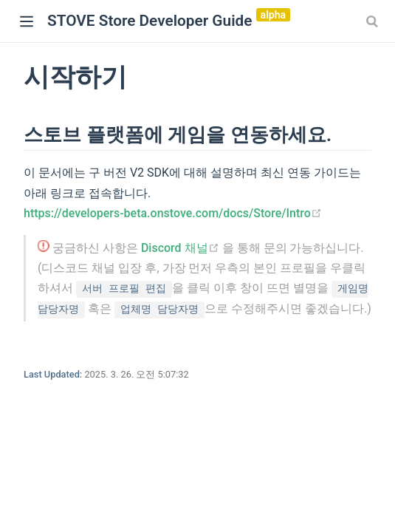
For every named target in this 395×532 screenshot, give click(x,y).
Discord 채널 (182, 248)
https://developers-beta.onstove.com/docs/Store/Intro (173, 213)
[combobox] (374, 21)
